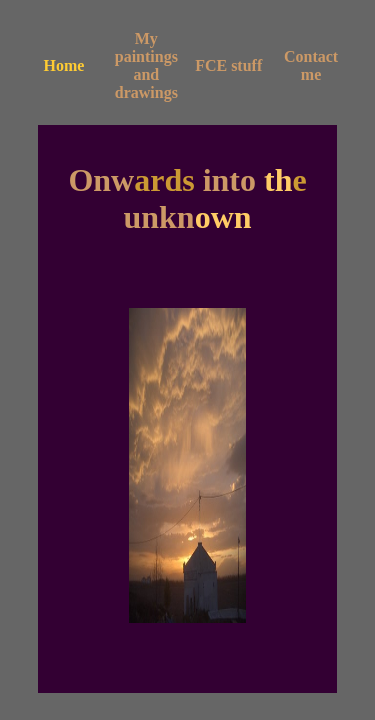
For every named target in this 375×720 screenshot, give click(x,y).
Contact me (311, 65)
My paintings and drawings (146, 65)
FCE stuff (228, 65)
